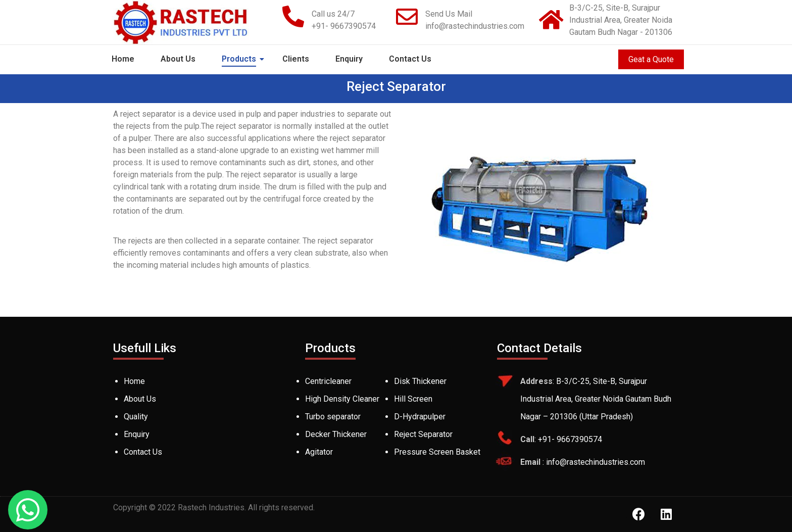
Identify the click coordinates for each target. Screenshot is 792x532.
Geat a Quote (651, 59)
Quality (136, 417)
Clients (296, 59)
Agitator (319, 452)
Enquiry (349, 59)
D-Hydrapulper (420, 417)
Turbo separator (333, 417)
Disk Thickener (420, 381)
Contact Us (410, 59)
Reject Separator (423, 434)
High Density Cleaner (342, 399)
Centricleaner (328, 381)
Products (241, 59)
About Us (178, 59)
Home (123, 59)
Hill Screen (413, 399)
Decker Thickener (336, 434)
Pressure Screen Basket (437, 452)
